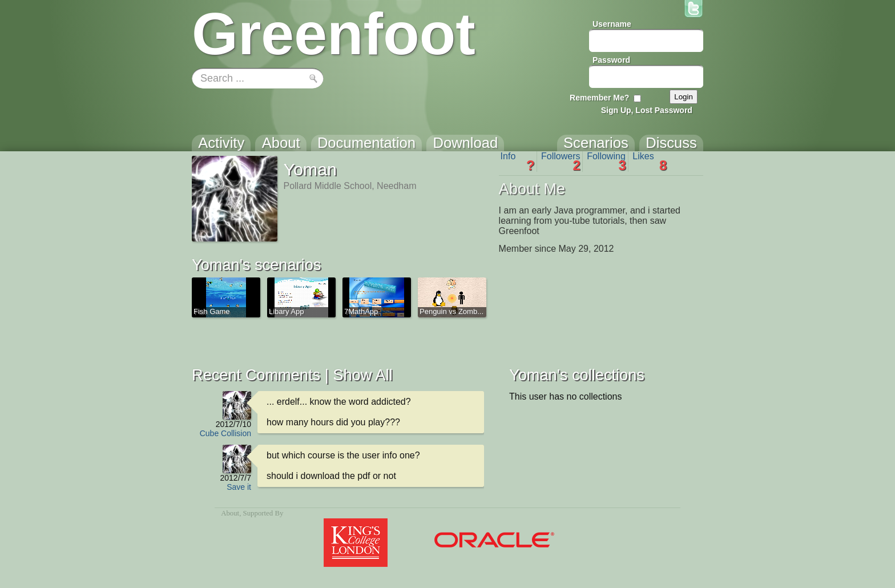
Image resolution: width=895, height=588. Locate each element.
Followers (561, 162)
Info (518, 162)
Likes (650, 162)
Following (606, 162)
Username (612, 24)
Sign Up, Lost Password (647, 110)
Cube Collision (225, 433)
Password (611, 60)
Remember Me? (599, 98)
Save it (239, 487)
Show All (362, 375)
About (230, 513)
